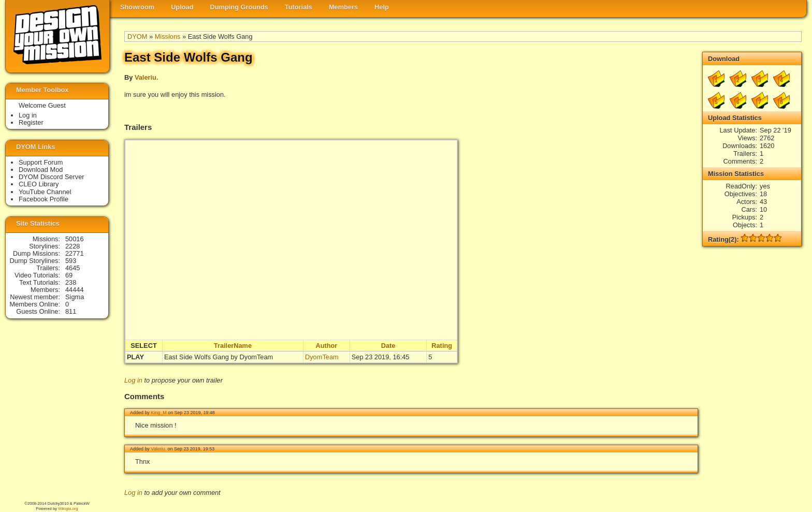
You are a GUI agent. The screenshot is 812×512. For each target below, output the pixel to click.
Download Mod (41, 170)
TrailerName (233, 346)
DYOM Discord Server (52, 177)
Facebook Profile (44, 199)
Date (388, 346)
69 (69, 275)
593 (71, 261)
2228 (72, 246)
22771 (75, 253)
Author (326, 346)
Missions (168, 36)
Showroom (137, 7)
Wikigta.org (68, 509)
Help (382, 7)
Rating (442, 346)
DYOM (137, 36)
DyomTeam (322, 357)
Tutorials (299, 7)
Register (31, 122)
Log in (133, 380)
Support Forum (41, 162)
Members (343, 7)
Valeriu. (147, 77)
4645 (72, 268)
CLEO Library (39, 184)
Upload (182, 7)
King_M (158, 413)
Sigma (75, 297)
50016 (75, 239)
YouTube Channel (45, 192)
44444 (75, 290)
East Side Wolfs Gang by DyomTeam (219, 357)
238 (71, 282)
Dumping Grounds (239, 7)
